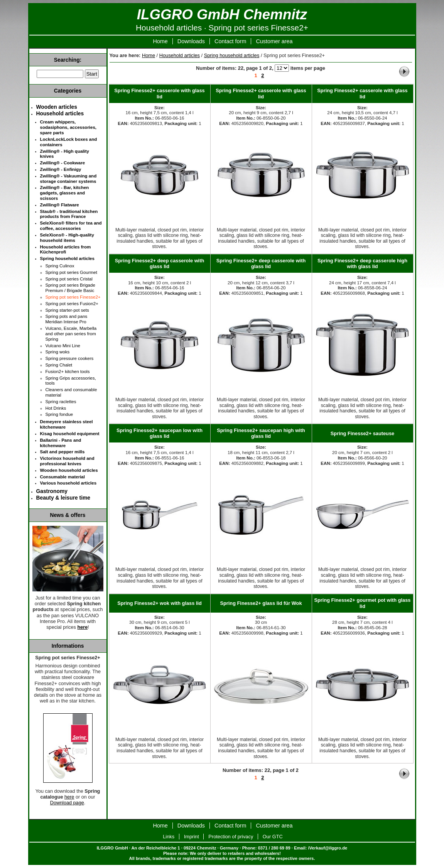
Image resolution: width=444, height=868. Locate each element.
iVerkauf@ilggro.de (328, 848)
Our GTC (273, 837)
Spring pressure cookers (70, 358)
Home (160, 41)
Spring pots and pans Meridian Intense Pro (67, 319)
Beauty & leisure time (63, 498)
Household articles (180, 55)
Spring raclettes (61, 402)
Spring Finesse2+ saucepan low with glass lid (160, 433)
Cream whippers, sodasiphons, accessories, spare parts (68, 127)
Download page (67, 803)
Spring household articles (232, 55)
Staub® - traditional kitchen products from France (69, 214)
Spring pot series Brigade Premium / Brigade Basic (70, 288)
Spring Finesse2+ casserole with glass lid (159, 93)
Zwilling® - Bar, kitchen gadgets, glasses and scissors (65, 193)
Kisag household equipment (70, 434)
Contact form (230, 41)
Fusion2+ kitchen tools (68, 372)
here (69, 797)
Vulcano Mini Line (63, 346)
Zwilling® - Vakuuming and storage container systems (68, 179)
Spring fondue (59, 414)
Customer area (274, 41)
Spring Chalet (59, 365)
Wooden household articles (69, 470)
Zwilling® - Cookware (63, 163)
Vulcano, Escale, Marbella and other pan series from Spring (71, 334)
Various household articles (68, 483)
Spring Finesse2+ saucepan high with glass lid (261, 433)
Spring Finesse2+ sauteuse (362, 433)
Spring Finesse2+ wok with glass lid (160, 603)
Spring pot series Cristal (69, 279)
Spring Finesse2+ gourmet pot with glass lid (363, 603)
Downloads (191, 41)
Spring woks (58, 352)
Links (169, 837)
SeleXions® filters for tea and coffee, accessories (71, 226)
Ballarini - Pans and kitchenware (61, 443)
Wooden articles (57, 107)
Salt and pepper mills (62, 452)
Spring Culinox (60, 266)
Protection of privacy (231, 837)
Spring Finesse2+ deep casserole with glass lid (160, 263)
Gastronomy (52, 491)
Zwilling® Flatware (60, 205)
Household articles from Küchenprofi (66, 250)
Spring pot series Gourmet (71, 272)
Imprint (192, 837)
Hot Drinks (56, 408)
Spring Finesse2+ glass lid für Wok (261, 603)
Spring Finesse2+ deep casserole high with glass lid (362, 263)
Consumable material (62, 477)
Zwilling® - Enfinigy (61, 169)
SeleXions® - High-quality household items (67, 238)
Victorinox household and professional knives (67, 461)
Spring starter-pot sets (67, 310)
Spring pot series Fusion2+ (72, 304)
